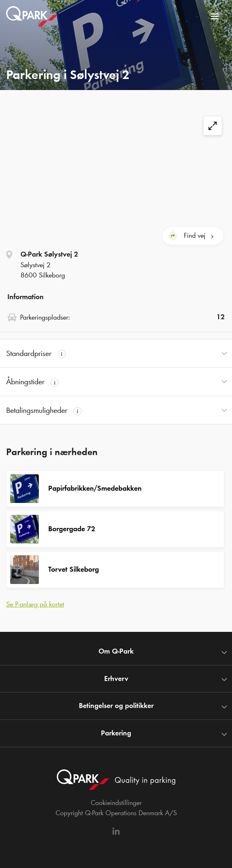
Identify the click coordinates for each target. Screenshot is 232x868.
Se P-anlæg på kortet (35, 604)
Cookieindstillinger (116, 803)
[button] (116, 353)
